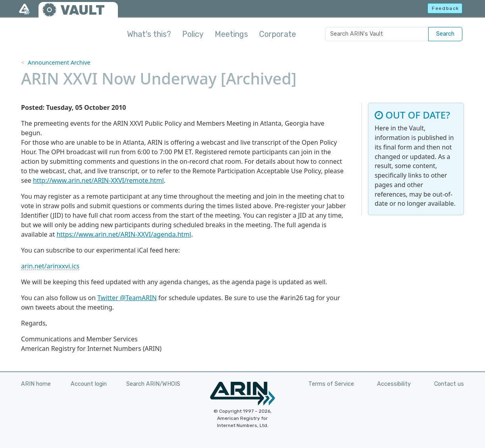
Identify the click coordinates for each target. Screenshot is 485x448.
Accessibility (394, 384)
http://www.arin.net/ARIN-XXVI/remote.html (98, 180)
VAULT (83, 10)
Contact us (449, 384)
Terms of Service (331, 384)
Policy (193, 34)
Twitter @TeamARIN (127, 298)
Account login (89, 384)
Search (445, 34)
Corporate (278, 34)
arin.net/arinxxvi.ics (50, 266)
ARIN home (36, 384)
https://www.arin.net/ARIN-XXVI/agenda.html (124, 234)
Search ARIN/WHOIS (153, 384)
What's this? (149, 34)
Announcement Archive (59, 62)
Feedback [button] (446, 8)
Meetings (231, 34)
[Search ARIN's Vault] (377, 34)
